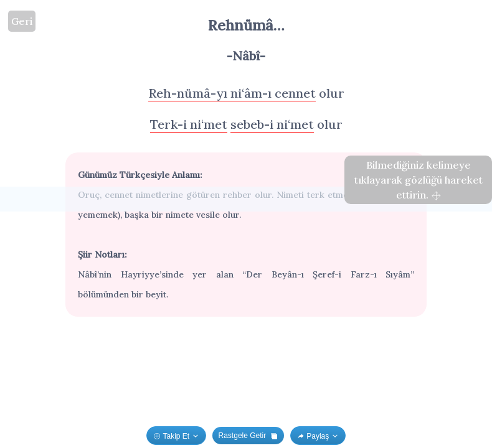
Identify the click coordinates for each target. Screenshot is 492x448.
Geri (22, 21)
